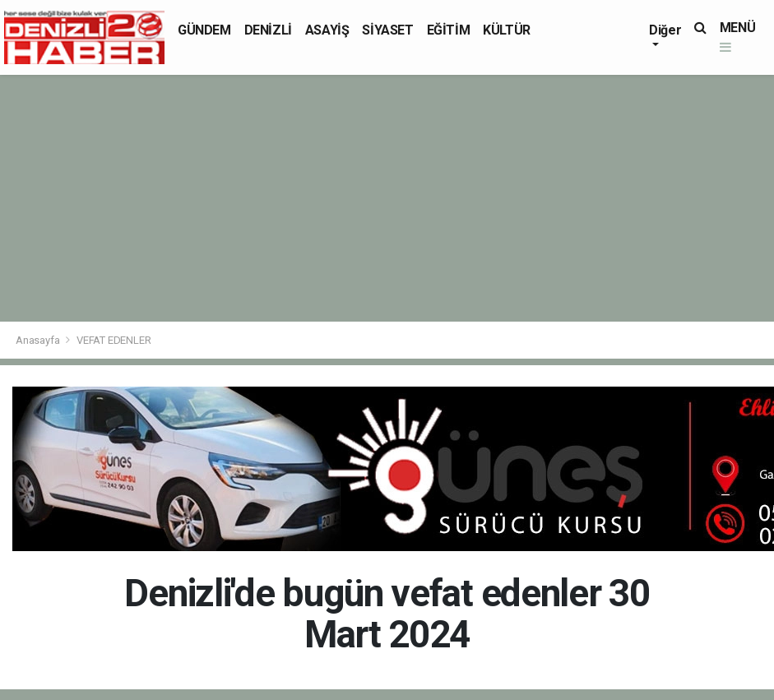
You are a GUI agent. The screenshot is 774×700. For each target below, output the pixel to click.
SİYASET (387, 30)
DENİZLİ (268, 30)
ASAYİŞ (327, 30)
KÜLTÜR (507, 30)
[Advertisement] (387, 198)
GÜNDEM (204, 30)
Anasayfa (39, 340)
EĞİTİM (449, 30)
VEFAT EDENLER (114, 340)
